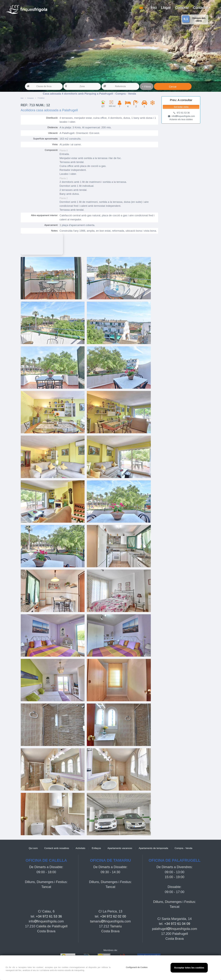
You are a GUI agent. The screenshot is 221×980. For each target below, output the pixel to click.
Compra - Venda (184, 848)
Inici (154, 7)
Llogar (166, 7)
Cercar (173, 87)
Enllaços (96, 848)
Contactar (201, 7)
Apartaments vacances (120, 848)
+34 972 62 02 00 (113, 916)
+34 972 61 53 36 (49, 916)
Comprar (182, 7)
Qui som (33, 848)
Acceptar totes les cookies (189, 968)
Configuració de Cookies (137, 967)
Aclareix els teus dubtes (181, 119)
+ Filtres (147, 87)
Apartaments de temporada (153, 848)
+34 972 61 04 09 (177, 924)
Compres (30, 98)
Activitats (80, 848)
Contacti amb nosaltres (57, 848)
